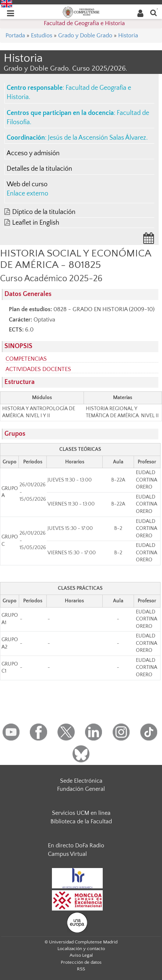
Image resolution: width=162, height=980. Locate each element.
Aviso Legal (81, 955)
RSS (81, 969)
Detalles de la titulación (39, 169)
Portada (15, 35)
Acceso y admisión (33, 153)
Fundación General (81, 789)
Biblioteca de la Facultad (81, 821)
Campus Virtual (67, 854)
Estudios (42, 35)
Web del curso (27, 184)
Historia (128, 35)
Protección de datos (81, 962)
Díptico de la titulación (44, 212)
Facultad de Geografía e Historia (84, 23)
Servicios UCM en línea (81, 813)
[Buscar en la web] (154, 12)
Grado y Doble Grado (85, 35)
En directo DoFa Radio (76, 845)
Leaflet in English (36, 223)
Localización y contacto (81, 949)
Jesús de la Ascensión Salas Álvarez (97, 138)
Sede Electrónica (81, 781)
